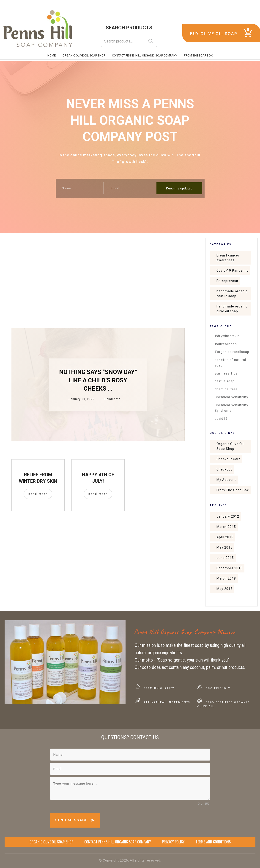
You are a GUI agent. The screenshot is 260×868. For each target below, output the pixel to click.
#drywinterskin (227, 336)
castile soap (225, 381)
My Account (226, 480)
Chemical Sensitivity (231, 397)
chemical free (226, 389)
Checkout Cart (228, 459)
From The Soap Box (233, 490)
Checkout (224, 469)
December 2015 (230, 568)
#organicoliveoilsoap (232, 352)
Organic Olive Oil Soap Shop (230, 446)
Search (151, 41)
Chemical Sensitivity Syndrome (231, 408)
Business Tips (226, 373)
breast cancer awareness (228, 258)
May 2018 (224, 589)
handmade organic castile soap (232, 294)
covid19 (221, 419)
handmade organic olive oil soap (232, 309)
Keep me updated (179, 188)
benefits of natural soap (230, 363)
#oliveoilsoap (226, 344)
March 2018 (226, 578)
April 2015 (225, 537)
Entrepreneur (227, 281)
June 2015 (225, 558)
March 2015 (226, 527)
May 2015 (224, 547)
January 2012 (228, 516)
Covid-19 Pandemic (233, 271)
